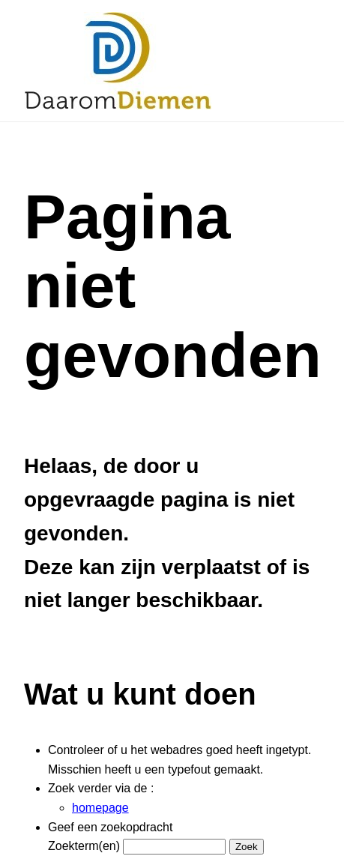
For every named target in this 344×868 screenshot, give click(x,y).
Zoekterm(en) (84, 846)
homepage (100, 808)
